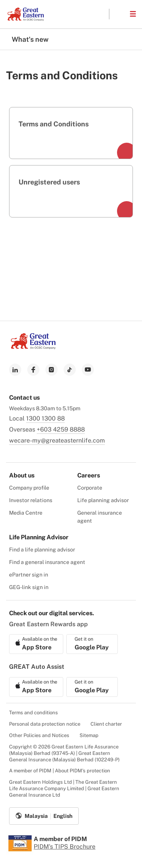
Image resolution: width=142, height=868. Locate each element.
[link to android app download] (92, 644)
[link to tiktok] (70, 370)
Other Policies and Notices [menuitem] (39, 735)
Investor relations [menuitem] (31, 500)
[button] (119, 14)
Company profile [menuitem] (29, 488)
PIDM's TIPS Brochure (65, 847)
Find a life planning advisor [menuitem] (42, 550)
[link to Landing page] (33, 347)
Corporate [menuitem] (90, 488)
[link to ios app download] (36, 644)
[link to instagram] (51, 370)
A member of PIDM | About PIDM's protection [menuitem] (60, 771)
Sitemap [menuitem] (89, 735)
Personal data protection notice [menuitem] (45, 724)
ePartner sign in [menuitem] (29, 575)
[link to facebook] (33, 370)
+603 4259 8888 (61, 429)
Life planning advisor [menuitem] (103, 500)
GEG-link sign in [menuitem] (29, 587)
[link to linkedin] (15, 370)
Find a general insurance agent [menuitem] (47, 562)
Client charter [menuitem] (106, 724)
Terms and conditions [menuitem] (34, 713)
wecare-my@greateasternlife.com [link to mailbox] (57, 440)
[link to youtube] (88, 370)
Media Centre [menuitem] (26, 513)
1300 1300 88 (45, 418)
